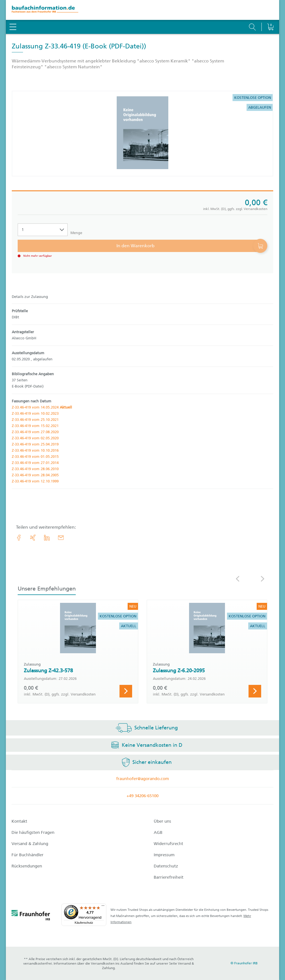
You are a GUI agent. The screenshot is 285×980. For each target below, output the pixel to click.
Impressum (164, 855)
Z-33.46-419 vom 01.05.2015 (35, 457)
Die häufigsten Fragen (33, 832)
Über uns (162, 821)
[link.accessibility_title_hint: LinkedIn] (47, 538)
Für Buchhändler (27, 855)
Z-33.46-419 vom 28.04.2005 (35, 475)
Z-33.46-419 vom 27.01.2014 (35, 463)
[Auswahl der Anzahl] (43, 230)
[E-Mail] (61, 538)
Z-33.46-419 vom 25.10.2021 (35, 420)
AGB (158, 832)
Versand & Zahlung (30, 844)
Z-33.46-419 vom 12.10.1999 (35, 481)
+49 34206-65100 (142, 796)
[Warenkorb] (270, 13)
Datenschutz (166, 866)
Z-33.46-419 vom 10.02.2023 (35, 413)
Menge (76, 233)
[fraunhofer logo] (31, 916)
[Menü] (103, 907)
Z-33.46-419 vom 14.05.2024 (42, 407)
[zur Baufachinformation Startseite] (142, 10)
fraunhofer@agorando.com (142, 779)
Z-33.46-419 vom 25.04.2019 (35, 444)
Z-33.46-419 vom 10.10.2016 (35, 450)
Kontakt (19, 821)
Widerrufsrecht (168, 844)
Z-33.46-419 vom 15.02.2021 (35, 426)
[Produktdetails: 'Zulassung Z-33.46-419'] (142, 134)
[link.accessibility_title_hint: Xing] (33, 538)
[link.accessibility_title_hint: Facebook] (19, 538)
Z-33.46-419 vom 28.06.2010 (35, 469)
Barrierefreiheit (169, 877)
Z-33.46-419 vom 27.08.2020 (35, 432)
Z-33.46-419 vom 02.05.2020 (35, 438)
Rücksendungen (27, 866)
